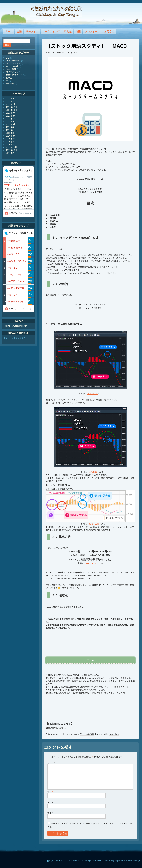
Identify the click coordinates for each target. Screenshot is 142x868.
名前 (50, 792)
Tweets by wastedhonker (15, 326)
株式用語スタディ (14, 75)
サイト (50, 813)
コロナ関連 (11, 69)
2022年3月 (11, 101)
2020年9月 (11, 133)
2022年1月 (11, 104)
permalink (114, 734)
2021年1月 (11, 130)
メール (51, 802)
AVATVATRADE (92, 563)
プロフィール (92, 31)
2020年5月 (11, 139)
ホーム (9, 31)
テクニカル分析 (87, 734)
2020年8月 (11, 136)
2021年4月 (11, 127)
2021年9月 (11, 113)
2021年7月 (11, 118)
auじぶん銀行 (95, 524)
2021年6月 (11, 121)
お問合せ (109, 31)
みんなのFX (93, 393)
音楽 (19, 31)
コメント (51, 763)
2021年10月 (11, 110)
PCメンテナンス (13, 60)
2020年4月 (11, 141)
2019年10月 (11, 150)
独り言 (9, 78)
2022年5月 (11, 98)
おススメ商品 (12, 66)
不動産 (68, 31)
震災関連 (10, 83)
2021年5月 (11, 124)
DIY (8, 58)
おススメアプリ (13, 63)
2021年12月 (11, 107)
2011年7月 (11, 153)
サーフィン (32, 31)
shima (76, 52)
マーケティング (51, 31)
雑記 (78, 31)
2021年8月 (11, 116)
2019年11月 (11, 147)
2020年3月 (11, 144)
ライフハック (12, 72)
